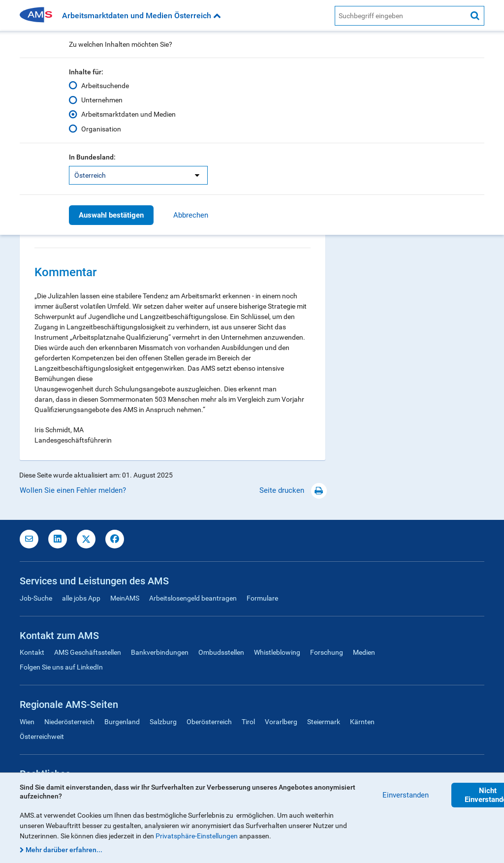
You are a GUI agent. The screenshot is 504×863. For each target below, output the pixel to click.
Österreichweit (42, 736)
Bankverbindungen (160, 652)
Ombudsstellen (221, 652)
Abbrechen (191, 215)
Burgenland (122, 722)
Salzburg (163, 722)
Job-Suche (36, 598)
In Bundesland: (92, 157)
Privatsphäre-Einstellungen (197, 836)
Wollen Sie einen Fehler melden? (73, 490)
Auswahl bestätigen (111, 215)
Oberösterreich (209, 722)
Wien (27, 722)
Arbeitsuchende (105, 86)
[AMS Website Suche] (400, 16)
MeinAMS (125, 598)
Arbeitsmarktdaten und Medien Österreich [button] (142, 16)
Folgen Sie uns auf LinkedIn (61, 667)
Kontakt (32, 652)
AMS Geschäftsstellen (88, 652)
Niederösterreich (69, 722)
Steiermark (324, 722)
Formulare (262, 598)
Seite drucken (293, 490)
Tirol (248, 722)
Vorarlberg (281, 722)
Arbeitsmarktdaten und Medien (128, 114)
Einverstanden (406, 795)
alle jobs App (81, 598)
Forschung (327, 652)
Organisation (101, 128)
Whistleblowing (277, 652)
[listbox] (138, 175)
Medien (364, 652)
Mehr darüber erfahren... (64, 850)
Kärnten (362, 722)
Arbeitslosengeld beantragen (193, 598)
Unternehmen (102, 100)
